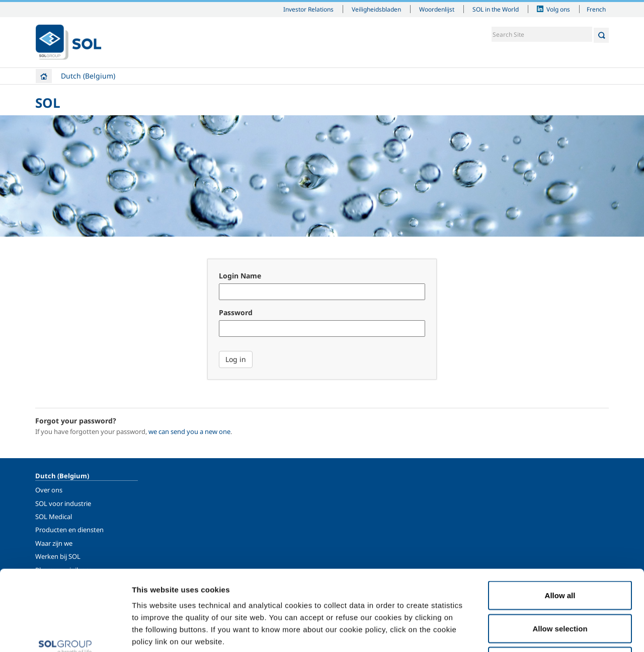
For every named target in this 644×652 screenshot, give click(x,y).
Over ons (49, 490)
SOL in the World (496, 9)
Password (236, 312)
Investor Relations (308, 9)
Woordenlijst (437, 9)
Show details (523, 632)
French (596, 9)
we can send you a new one (189, 431)
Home (44, 76)
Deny (560, 586)
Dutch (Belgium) (88, 76)
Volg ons (558, 9)
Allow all (560, 520)
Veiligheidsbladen (376, 9)
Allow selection (560, 553)
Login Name (240, 276)
